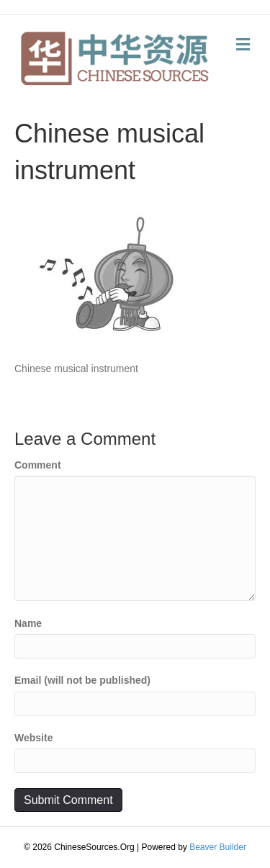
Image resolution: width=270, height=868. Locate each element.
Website (33, 738)
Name (28, 623)
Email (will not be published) (82, 680)
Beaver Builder (218, 847)
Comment (38, 465)
